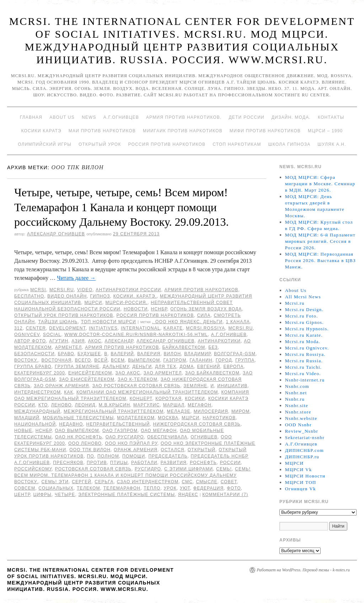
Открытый (202, 450)
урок (170, 488)
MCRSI (38, 290)
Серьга (104, 482)
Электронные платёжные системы (127, 495)
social (52, 335)
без (213, 347)
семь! (224, 469)
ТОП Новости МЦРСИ (109, 322)
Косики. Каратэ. (135, 296)
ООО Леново (85, 443)
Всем (118, 360)
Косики (195, 399)
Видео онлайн (67, 296)
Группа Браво (33, 367)
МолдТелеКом (136, 418)
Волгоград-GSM (235, 354)
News (89, 117)
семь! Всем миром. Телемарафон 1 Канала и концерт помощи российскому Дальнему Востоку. (132, 475)
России (231, 463)
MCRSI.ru (240, 328)
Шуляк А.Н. (332, 144)
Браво (66, 354)
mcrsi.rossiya (205, 328)
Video (85, 290)
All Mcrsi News (303, 297)
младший (27, 418)
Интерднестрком (38, 392)
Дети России (247, 117)
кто (43, 405)
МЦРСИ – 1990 (325, 131)
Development (67, 328)
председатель (168, 456)
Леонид (85, 405)
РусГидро (148, 469)
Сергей (82, 482)
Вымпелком (144, 360)
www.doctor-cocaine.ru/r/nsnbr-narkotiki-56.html (136, 335)
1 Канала (238, 322)
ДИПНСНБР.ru (302, 457)
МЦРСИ (93, 303)
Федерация (208, 488)
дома (187, 367)
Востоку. (26, 360)
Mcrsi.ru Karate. (304, 335)
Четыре (65, 495)
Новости (136, 309)
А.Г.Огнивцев (121, 117)
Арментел (68, 347)
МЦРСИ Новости (305, 476)
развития (174, 463)
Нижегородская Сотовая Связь (197, 424)
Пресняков (68, 463)
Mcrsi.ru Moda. (303, 341)
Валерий (122, 354)
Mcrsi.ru (62, 290)
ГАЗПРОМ (175, 360)
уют (185, 488)
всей (101, 360)
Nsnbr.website (301, 418)
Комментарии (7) (225, 495)
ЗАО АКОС (128, 373)
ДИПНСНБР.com (304, 450)
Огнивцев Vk (301, 489)
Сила (204, 315)
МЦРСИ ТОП (301, 482)
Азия (78, 341)
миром (241, 411)
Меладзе (179, 411)
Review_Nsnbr (302, 431)
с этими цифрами (189, 469)
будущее (89, 354)
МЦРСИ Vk (299, 469)
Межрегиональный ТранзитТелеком (114, 411)
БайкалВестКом (184, 347)
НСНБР (159, 309)
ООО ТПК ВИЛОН (90, 450)
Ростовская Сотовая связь (93, 469)
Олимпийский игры (45, 144)
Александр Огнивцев (56, 234)
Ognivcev (27, 335)
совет (229, 482)
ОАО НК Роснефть (79, 437)
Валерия (149, 354)
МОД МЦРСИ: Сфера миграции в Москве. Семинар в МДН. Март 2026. (320, 184)
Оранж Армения (136, 450)
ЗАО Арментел (163, 373)
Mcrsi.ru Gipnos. (304, 322)
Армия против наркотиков (201, 290)
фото (234, 488)
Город (224, 360)
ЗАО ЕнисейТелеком (87, 379)
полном (108, 456)
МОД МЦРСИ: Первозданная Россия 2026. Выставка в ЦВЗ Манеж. (320, 260)
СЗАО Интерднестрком (148, 482)
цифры (42, 495)
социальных (56, 488)
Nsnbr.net (296, 393)
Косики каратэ (41, 131)
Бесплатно (29, 296)
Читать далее (76, 278)
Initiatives (103, 328)
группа (245, 360)
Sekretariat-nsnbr (305, 437)
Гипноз (100, 296)
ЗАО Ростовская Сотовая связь (136, 386)
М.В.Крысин (114, 405)
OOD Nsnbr (298, 425)
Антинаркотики (219, 341)
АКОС (95, 341)
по (91, 456)
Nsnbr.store (298, 412)
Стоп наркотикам (237, 144)
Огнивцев (204, 437)
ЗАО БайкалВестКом (212, 373)
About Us (62, 117)
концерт (141, 399)
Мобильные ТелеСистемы (78, 418)
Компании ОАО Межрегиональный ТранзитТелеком (147, 392)
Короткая (168, 399)
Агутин (59, 341)
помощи (134, 456)
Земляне (195, 386)
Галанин (201, 360)
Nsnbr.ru (295, 399)
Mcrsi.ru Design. (304, 309)
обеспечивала (167, 437)
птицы (119, 463)
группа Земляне (77, 367)
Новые (23, 431)
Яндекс (188, 495)
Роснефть (203, 463)
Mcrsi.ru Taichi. (304, 367)
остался (172, 450)
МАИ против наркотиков (102, 131)
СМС (187, 482)
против (97, 463)
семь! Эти (55, 482)
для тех (166, 367)
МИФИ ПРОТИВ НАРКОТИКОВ (265, 131)
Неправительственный (118, 424)
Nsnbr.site (297, 405)
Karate (173, 328)
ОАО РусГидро (125, 437)
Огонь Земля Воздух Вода (206, 309)
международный (37, 411)
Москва (168, 418)
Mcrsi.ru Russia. (304, 361)
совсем (25, 488)
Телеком (89, 488)
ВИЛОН (173, 354)
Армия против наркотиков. (184, 117)
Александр (119, 341)
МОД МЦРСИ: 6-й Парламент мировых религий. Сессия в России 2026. (320, 241)
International (141, 328)
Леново (61, 405)
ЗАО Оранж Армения (61, 386)
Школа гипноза (289, 144)
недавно (71, 424)
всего (83, 360)
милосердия (211, 411)
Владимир (197, 354)
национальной (35, 424)
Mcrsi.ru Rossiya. (305, 354)
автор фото (30, 341)
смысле (207, 482)
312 (18, 328)
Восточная (57, 360)
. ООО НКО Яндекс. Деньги (187, 322)
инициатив (232, 386)
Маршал (174, 405)
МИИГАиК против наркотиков (183, 131)
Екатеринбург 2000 (40, 373)
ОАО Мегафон (159, 431)
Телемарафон (122, 488)
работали (144, 463)
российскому (33, 469)
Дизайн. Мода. (291, 117)
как (69, 392)
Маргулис (147, 405)
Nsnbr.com (297, 386)
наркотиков (219, 418)
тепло (152, 488)
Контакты (331, 117)
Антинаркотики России (128, 290)
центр (22, 495)
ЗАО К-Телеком (138, 379)
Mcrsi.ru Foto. (302, 316)
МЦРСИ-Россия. (127, 303)
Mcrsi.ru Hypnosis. (307, 329)
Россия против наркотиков (167, 144)
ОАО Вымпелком (77, 431)
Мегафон (200, 405)
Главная (31, 117)
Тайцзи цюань (58, 322)
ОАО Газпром (120, 431)
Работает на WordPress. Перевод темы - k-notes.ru (303, 570)
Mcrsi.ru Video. (303, 373)
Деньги (142, 367)
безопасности (34, 354)
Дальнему (116, 367)
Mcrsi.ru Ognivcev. (307, 348)
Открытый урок (100, 144)
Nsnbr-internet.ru (305, 380)
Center (36, 328)
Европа (233, 367)
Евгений (209, 367)
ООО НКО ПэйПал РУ (131, 443)
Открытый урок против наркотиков (64, 315)
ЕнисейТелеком (90, 373)
